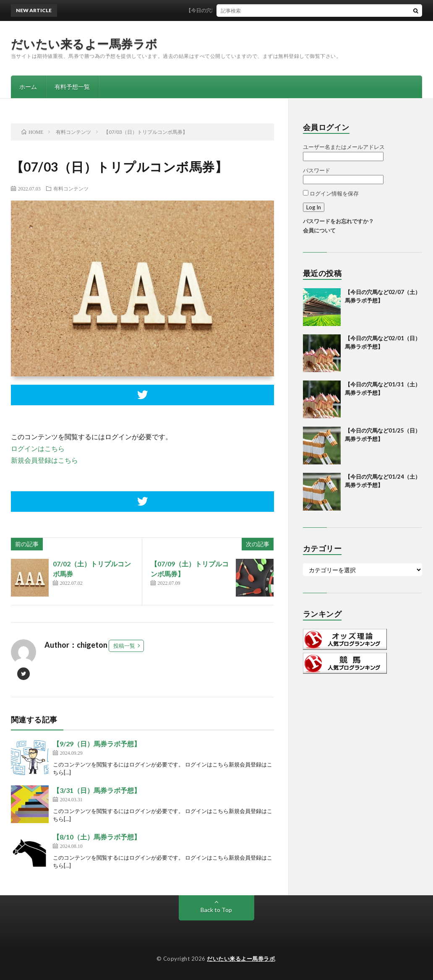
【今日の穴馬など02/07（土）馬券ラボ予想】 (243, 10)
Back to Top (216, 910)
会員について (319, 230)
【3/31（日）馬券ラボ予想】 (97, 790)
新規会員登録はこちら (44, 460)
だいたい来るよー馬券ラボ (84, 44)
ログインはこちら (38, 448)
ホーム (28, 87)
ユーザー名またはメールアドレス (344, 147)
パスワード (317, 170)
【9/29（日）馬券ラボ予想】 (97, 744)
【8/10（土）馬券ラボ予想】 (97, 837)
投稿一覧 (124, 646)
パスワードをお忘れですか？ (338, 221)
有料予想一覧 (72, 87)
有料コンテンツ (71, 188)
